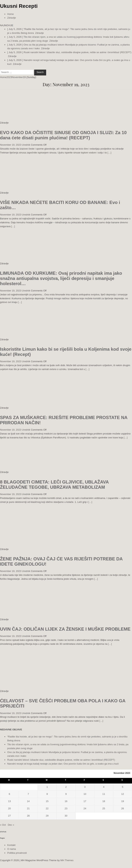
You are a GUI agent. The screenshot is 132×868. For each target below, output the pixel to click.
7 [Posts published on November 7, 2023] (28, 794)
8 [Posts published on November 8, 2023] (47, 794)
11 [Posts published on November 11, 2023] (104, 794)
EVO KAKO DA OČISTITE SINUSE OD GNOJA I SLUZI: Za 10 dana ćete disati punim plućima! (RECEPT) (63, 135)
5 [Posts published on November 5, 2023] (123, 787)
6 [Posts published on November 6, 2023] (9, 794)
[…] (109, 153)
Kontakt (11, 845)
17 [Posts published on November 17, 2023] (85, 801)
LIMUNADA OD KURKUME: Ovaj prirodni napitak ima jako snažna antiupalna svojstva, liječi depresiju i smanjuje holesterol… (61, 278)
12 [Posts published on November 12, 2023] (123, 794)
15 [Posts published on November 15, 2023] (47, 801)
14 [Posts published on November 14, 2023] (28, 801)
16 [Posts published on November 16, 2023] (66, 801)
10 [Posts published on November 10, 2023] (85, 794)
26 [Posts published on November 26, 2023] (123, 808)
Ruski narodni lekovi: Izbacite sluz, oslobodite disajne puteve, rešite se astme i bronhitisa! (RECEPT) (61, 760)
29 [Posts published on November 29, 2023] (47, 816)
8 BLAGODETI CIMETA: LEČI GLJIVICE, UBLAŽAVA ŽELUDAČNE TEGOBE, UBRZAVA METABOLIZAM (54, 485)
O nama (12, 849)
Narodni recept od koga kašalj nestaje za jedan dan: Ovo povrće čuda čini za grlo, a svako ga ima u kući (63, 764)
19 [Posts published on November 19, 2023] (123, 801)
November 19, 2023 (11, 145)
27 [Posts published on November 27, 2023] (9, 816)
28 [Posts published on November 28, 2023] (28, 816)
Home (11, 14)
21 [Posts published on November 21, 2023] (28, 808)
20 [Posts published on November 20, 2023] (9, 808)
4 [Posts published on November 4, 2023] (104, 787)
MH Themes (67, 860)
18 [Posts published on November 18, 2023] (104, 801)
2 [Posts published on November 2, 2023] (66, 787)
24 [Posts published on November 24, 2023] (85, 808)
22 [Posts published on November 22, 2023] (47, 808)
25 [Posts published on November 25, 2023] (104, 808)
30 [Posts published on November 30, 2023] (66, 816)
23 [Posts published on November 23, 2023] (66, 808)
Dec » (11, 825)
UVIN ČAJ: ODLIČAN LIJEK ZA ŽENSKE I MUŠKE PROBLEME (65, 629)
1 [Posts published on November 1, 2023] (47, 787)
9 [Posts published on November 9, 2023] (66, 794)
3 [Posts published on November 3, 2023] (85, 787)
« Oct (3, 825)
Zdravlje (12, 18)
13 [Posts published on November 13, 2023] (9, 801)
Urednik (26, 145)
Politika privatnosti (17, 853)
